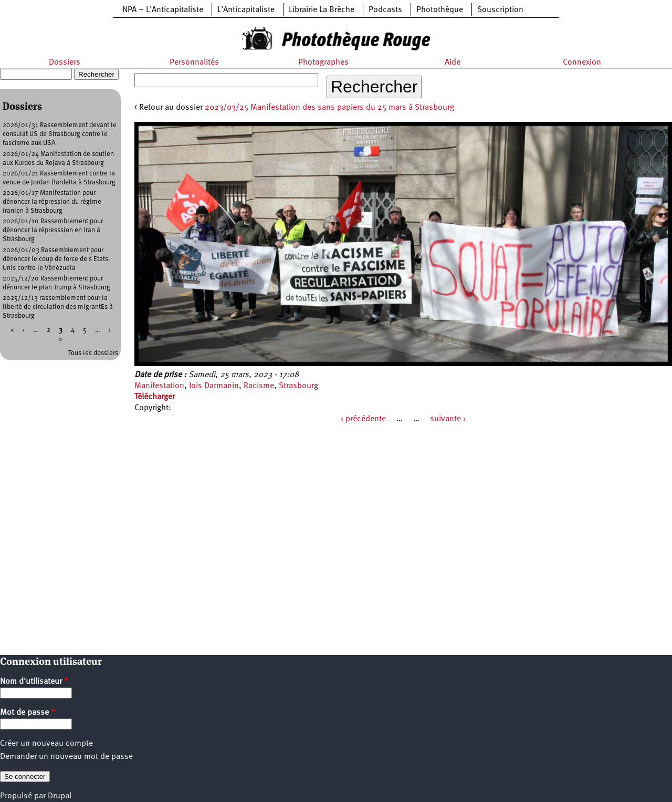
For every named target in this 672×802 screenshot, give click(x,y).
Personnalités (194, 63)
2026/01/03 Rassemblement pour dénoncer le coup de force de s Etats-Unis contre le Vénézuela (56, 259)
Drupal (60, 796)
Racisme (259, 386)
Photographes (323, 63)
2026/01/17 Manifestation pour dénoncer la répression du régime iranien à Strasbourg (52, 202)
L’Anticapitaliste (246, 10)
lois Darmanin (214, 386)
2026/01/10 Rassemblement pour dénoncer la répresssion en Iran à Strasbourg (53, 230)
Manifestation (159, 386)
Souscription (500, 10)
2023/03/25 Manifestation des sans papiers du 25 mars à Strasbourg (329, 108)
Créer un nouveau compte (46, 744)
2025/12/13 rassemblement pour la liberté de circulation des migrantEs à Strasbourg (58, 307)
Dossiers (65, 63)
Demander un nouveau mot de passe (66, 757)
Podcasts (385, 10)
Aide (453, 63)
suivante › (448, 419)
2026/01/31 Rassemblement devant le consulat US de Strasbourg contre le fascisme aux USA (60, 134)
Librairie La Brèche (322, 10)
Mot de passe (28, 713)
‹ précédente (363, 419)
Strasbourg (298, 386)
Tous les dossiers (93, 353)
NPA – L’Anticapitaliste (163, 10)
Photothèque (440, 10)
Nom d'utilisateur (34, 682)
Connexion (582, 63)
